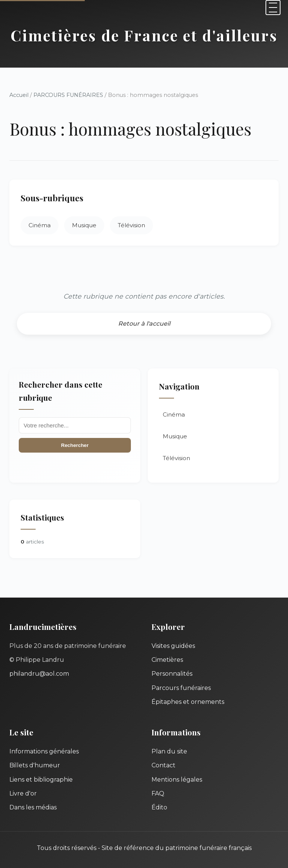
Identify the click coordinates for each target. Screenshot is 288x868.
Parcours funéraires (181, 688)
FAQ (158, 793)
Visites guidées (173, 646)
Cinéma (40, 225)
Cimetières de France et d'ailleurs (144, 35)
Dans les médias (33, 807)
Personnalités (172, 674)
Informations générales (44, 751)
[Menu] (273, 8)
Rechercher (75, 445)
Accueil (19, 95)
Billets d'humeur (35, 765)
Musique (84, 225)
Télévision (131, 225)
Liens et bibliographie (41, 780)
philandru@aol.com (39, 674)
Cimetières (167, 660)
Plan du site (169, 751)
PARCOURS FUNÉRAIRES (69, 95)
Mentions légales (177, 780)
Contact (163, 765)
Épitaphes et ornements (188, 702)
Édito (159, 807)
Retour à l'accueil (144, 324)
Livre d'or (23, 793)
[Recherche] (75, 425)
